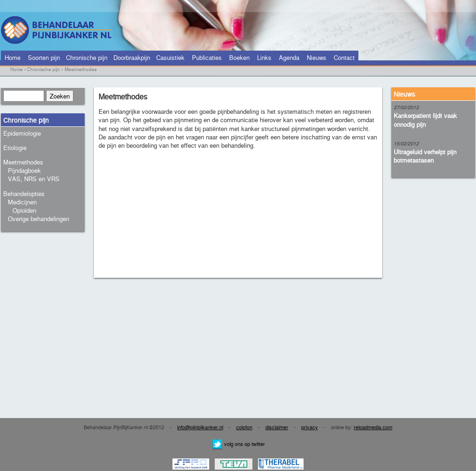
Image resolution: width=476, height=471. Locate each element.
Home (13, 57)
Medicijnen (22, 202)
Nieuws (317, 57)
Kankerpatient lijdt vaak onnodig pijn (425, 120)
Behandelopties (24, 193)
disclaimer (277, 427)
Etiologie (15, 147)
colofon (244, 427)
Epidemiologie (22, 133)
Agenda (289, 57)
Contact (344, 57)
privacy (310, 427)
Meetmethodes (23, 162)
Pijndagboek (24, 170)
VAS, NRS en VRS (34, 179)
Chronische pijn (87, 57)
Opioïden (25, 210)
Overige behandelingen (39, 219)
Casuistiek (170, 57)
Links (264, 57)
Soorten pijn (44, 57)
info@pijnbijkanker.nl (200, 427)
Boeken (239, 57)
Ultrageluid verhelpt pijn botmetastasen (425, 156)
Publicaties (207, 57)
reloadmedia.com (373, 427)
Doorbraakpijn (132, 57)
